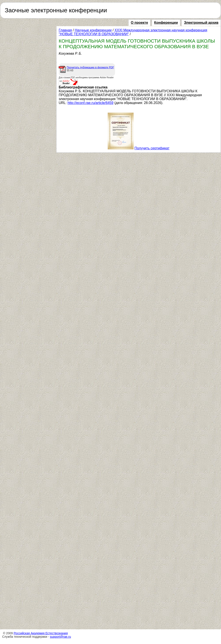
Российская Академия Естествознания (41, 633)
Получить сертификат (152, 148)
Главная (65, 30)
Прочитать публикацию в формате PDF (90, 67)
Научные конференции (93, 30)
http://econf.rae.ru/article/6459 (91, 103)
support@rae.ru (60, 637)
